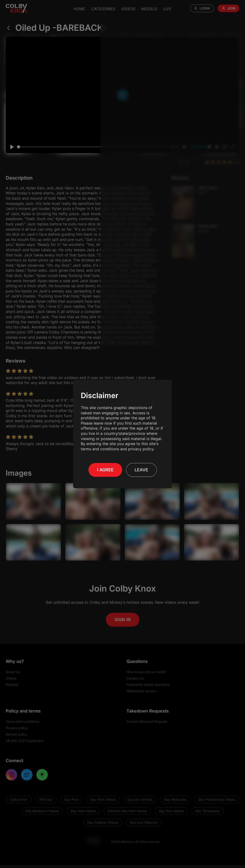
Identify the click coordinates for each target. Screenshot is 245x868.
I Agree (105, 470)
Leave (141, 470)
